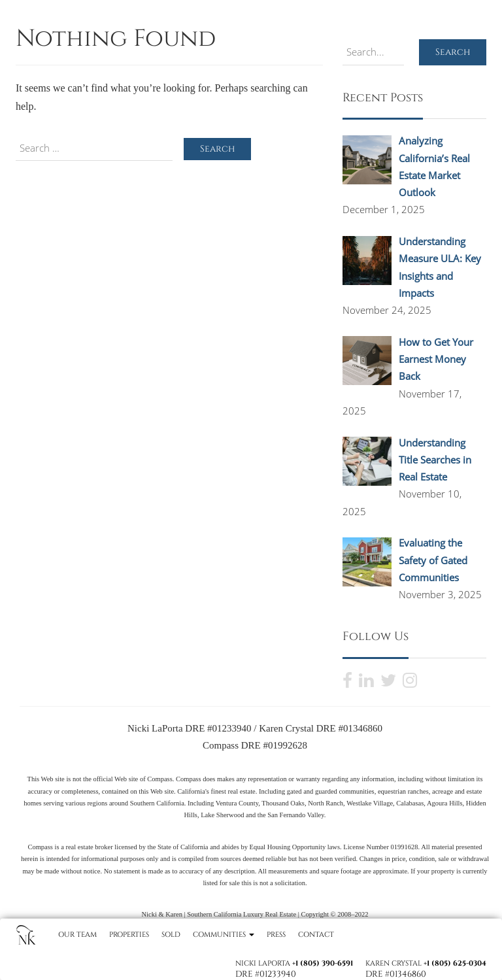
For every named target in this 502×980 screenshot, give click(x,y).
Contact (316, 935)
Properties (129, 935)
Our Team (77, 935)
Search (453, 52)
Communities (224, 935)
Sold (171, 935)
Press (276, 935)
